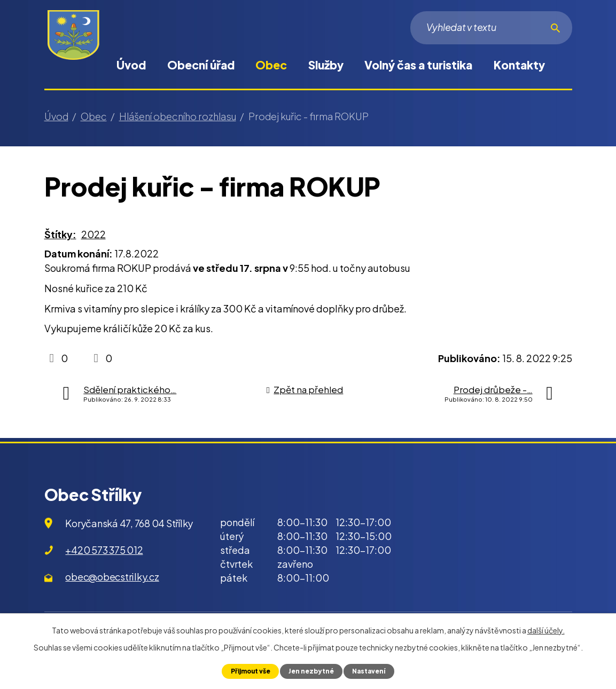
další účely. (546, 630)
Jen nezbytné (312, 671)
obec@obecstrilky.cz (112, 577)
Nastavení (372, 671)
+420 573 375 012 (104, 550)
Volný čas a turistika (418, 65)
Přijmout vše (247, 671)
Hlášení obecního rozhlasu (178, 116)
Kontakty (519, 65)
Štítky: (60, 234)
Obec (271, 65)
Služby (326, 65)
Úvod (131, 65)
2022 (93, 234)
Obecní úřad (201, 65)
